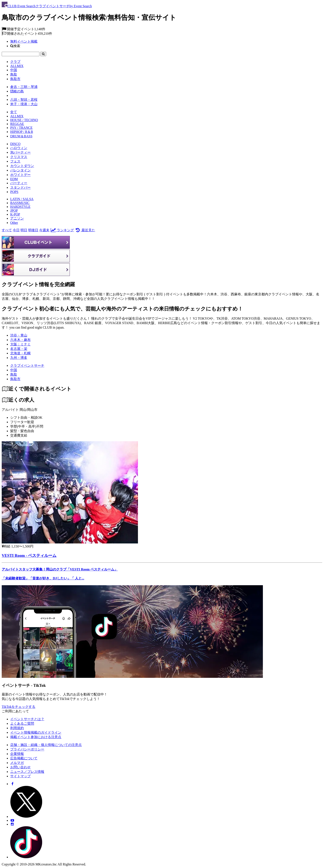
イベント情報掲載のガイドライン (36, 732)
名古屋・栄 (19, 349)
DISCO (15, 144)
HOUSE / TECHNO (24, 120)
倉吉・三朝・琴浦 (24, 87)
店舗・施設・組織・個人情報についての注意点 (46, 745)
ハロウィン (19, 148)
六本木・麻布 (20, 340)
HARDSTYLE (20, 207)
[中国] (14, 370)
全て (14, 112)
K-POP (15, 214)
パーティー (19, 183)
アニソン (17, 218)
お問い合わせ (20, 767)
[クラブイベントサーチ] (27, 366)
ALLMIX (17, 66)
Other (14, 223)
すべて (7, 230)
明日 (24, 230)
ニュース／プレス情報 (27, 772)
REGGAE (17, 124)
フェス (15, 161)
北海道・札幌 (20, 353)
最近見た (85, 230)
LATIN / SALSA (22, 199)
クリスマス (19, 157)
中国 (14, 70)
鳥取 (14, 74)
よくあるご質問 (22, 724)
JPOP (14, 211)
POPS (14, 192)
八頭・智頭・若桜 (24, 100)
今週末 (44, 230)
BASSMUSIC (20, 203)
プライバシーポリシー (27, 749)
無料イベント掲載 (24, 41)
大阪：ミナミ (20, 344)
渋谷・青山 (19, 335)
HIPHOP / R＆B (22, 132)
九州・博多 (19, 358)
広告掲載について (24, 758)
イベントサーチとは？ (27, 719)
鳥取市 (15, 79)
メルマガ (17, 763)
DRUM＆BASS (21, 136)
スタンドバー (20, 188)
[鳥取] (14, 374)
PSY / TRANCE (21, 128)
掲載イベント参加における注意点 (36, 737)
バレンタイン (20, 170)
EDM (14, 179)
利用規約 (17, 728)
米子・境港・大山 (24, 104)
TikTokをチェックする (19, 707)
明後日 (33, 230)
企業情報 (17, 754)
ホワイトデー (20, 175)
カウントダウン (22, 166)
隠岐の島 (17, 91)
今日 (16, 230)
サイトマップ (20, 776)
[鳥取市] (15, 379)
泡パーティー (20, 152)
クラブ (15, 62)
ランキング (62, 230)
